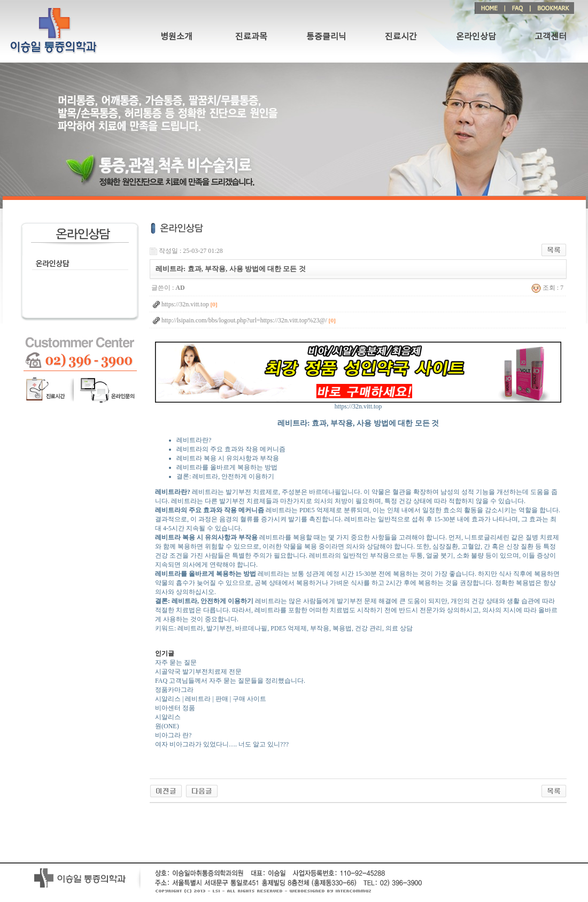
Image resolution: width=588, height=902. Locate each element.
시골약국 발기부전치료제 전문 (198, 672)
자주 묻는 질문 (176, 662)
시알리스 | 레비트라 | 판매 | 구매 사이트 (211, 699)
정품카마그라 (174, 690)
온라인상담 (476, 37)
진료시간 (401, 37)
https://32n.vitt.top (358, 403)
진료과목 (251, 37)
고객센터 (551, 37)
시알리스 (168, 717)
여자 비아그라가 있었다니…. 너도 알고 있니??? (222, 744)
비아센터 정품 (175, 708)
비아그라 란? (173, 735)
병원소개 (176, 37)
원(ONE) (167, 726)
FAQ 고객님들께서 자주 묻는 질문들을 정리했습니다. (230, 681)
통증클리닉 (326, 37)
